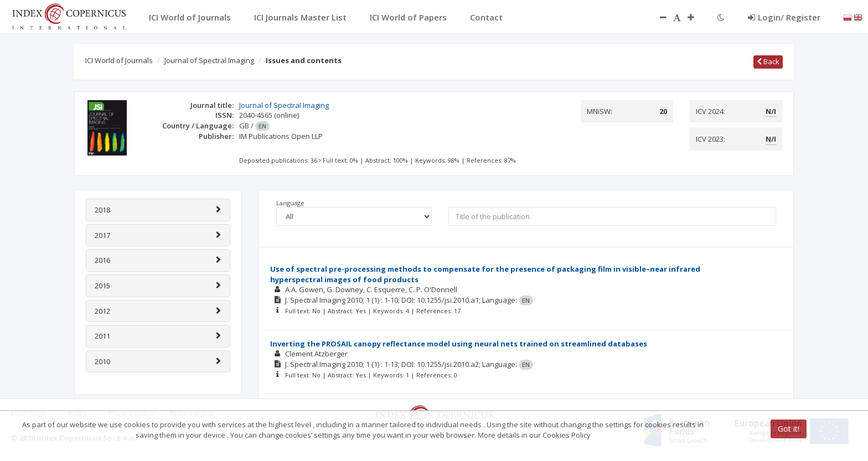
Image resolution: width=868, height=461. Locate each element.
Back (768, 61)
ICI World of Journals (119, 60)
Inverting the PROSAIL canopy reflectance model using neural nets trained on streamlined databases (459, 344)
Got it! (789, 429)
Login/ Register (784, 17)
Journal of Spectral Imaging (209, 60)
